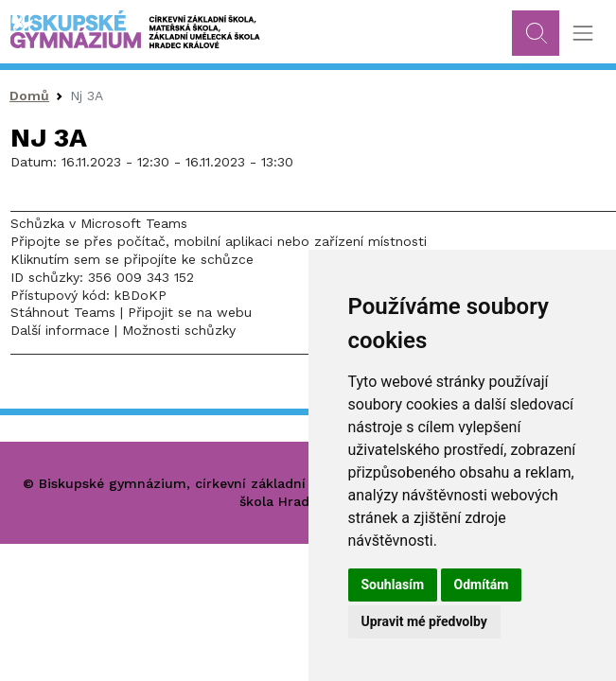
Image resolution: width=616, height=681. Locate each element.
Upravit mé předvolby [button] (424, 621)
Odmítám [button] (482, 585)
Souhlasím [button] (393, 585)
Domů (29, 96)
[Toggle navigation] (582, 34)
